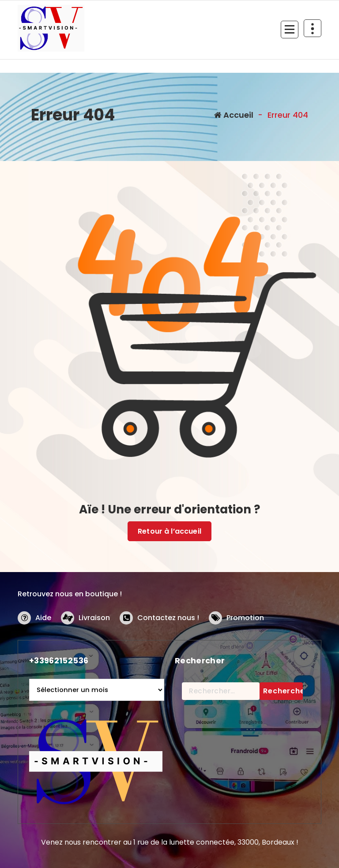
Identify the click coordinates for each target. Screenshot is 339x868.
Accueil (234, 115)
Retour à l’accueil (169, 531)
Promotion (245, 618)
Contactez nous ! (168, 618)
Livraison (94, 618)
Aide (43, 618)
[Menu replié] (290, 30)
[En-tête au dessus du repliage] (313, 28)
